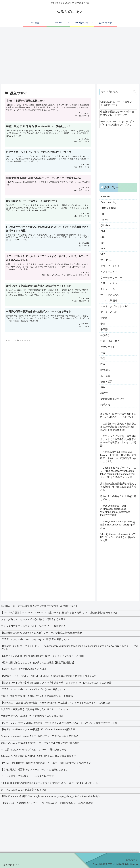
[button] (134, 92)
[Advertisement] (70, 57)
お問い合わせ (132, 860)
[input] (118, 92)
